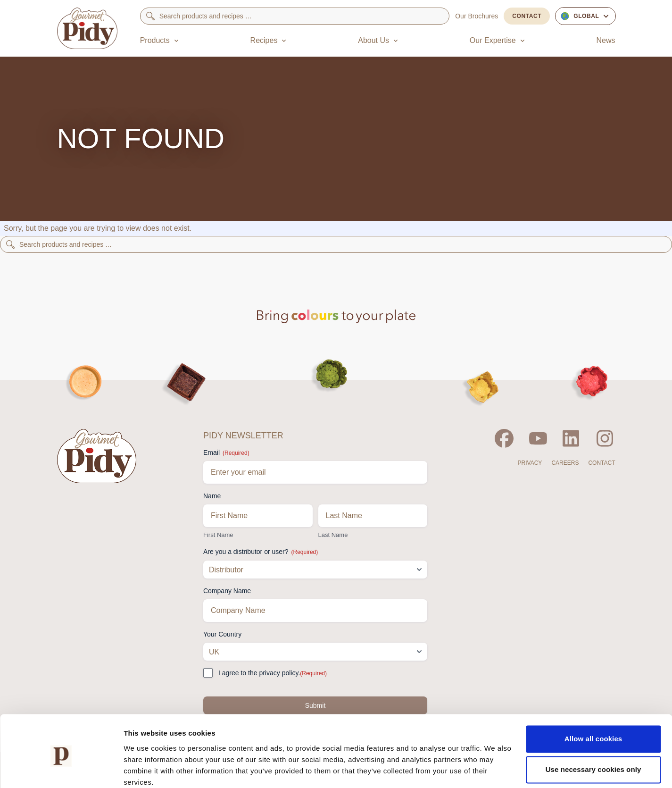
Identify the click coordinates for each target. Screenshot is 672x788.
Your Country (222, 634)
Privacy (530, 463)
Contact (527, 16)
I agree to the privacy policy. (273, 673)
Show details (145, 769)
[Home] (87, 28)
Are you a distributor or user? (261, 552)
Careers (565, 463)
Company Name (227, 591)
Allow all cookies (593, 700)
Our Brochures (477, 16)
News (606, 40)
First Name (218, 535)
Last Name (333, 535)
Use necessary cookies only (593, 731)
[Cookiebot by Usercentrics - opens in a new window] (61, 770)
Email (226, 453)
